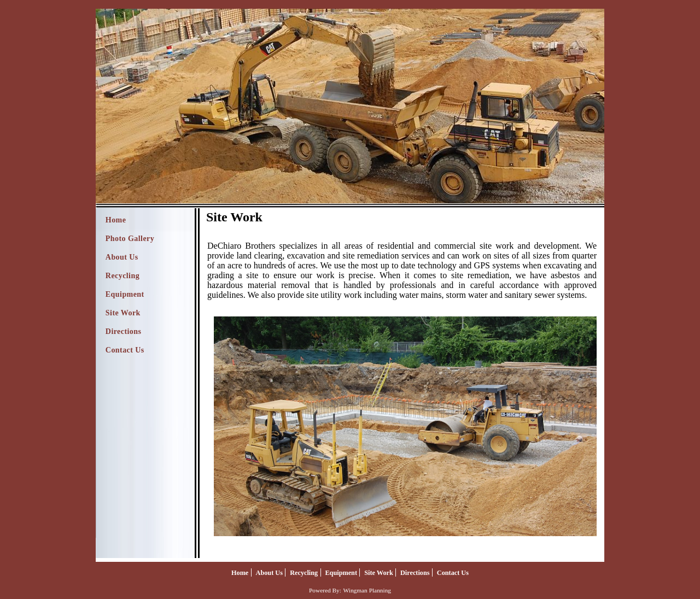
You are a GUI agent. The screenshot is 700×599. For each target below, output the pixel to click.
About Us (122, 257)
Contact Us (125, 350)
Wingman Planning (367, 590)
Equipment (125, 294)
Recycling (122, 276)
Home (116, 220)
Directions (124, 331)
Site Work (123, 313)
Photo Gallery (130, 239)
